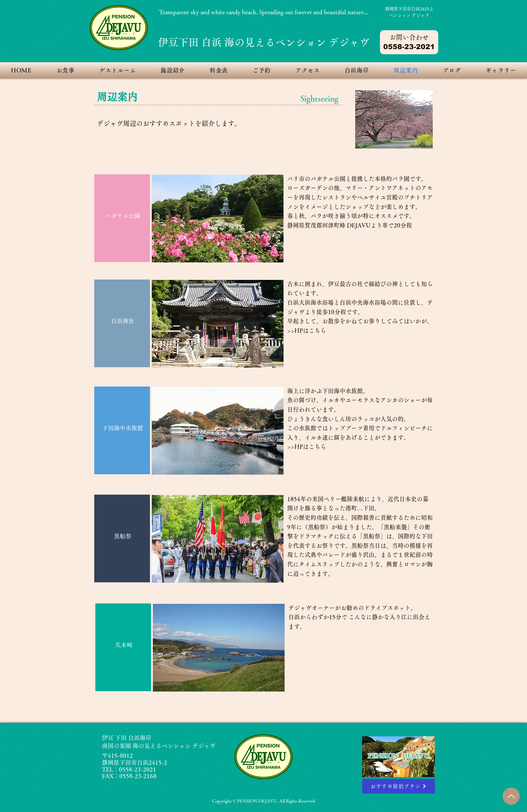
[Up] (511, 796)
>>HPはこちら (307, 330)
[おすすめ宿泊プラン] (399, 786)
